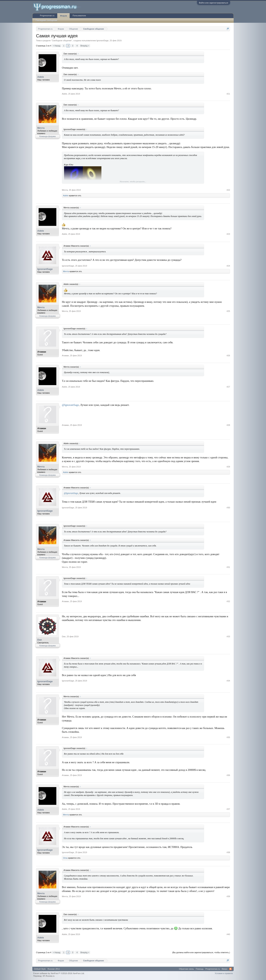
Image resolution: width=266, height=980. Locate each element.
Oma (65, 858)
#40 (228, 934)
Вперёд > (85, 46)
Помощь (200, 969)
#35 (228, 737)
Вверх (225, 969)
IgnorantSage (103, 41)
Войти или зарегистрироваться (214, 3)
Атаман (42, 352)
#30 (228, 508)
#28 (228, 425)
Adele (41, 77)
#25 (228, 311)
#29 (228, 467)
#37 (228, 809)
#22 (228, 190)
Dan (40, 640)
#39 (228, 896)
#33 (228, 637)
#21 (228, 94)
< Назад (56, 46)
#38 (228, 852)
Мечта (41, 128)
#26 (228, 356)
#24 (228, 266)
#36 (228, 775)
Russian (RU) (54, 969)
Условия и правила (224, 973)
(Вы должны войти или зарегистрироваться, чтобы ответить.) (201, 952)
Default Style (40, 969)
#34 (228, 681)
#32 (228, 601)
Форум (63, 16)
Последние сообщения (46, 20)
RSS (231, 969)
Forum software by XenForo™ (59, 973)
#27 (228, 387)
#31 (228, 567)
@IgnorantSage (70, 405)
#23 (228, 234)
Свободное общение (62, 41)
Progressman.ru (47, 16)
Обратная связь (186, 969)
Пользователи (79, 16)
